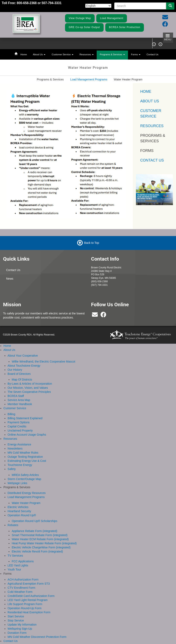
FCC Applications (23, 561)
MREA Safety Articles (25, 475)
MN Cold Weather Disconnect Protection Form (37, 637)
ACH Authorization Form (23, 580)
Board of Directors (19, 374)
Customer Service (63, 54)
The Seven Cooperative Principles (29, 392)
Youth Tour (14, 569)
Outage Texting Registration (25, 457)
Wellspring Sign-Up (20, 629)
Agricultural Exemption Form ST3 (29, 584)
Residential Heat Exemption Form (29, 612)
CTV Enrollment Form (21, 588)
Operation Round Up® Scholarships (34, 521)
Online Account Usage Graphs (27, 435)
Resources (87, 54)
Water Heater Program (26, 503)
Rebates (13, 525)
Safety (12, 469)
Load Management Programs (89, 79)
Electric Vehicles (18, 507)
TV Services (15, 556)
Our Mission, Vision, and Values (28, 388)
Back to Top (92, 243)
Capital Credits (17, 426)
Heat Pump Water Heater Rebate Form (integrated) (44, 543)
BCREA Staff (16, 396)
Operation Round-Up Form (25, 608)
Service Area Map (19, 400)
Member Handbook (20, 404)
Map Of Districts (22, 380)
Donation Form (17, 633)
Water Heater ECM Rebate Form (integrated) (40, 539)
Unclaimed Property (20, 430)
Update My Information (22, 625)
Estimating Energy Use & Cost (27, 461)
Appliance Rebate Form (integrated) (34, 531)
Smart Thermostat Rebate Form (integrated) (40, 535)
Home (24, 54)
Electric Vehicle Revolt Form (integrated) (37, 551)
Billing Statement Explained (25, 418)
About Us (39, 54)
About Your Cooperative (23, 356)
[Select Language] (98, 6)
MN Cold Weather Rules (23, 453)
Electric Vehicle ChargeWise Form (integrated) (41, 547)
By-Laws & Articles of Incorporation (30, 384)
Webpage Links (17, 483)
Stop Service (16, 620)
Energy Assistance (19, 444)
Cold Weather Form (20, 592)
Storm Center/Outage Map (24, 479)
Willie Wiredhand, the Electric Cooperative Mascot (43, 362)
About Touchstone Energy (24, 366)
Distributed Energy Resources (27, 493)
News (10, 279)
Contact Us (152, 54)
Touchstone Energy (20, 465)
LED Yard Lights (18, 565)
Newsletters (15, 449)
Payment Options (18, 422)
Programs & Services (112, 54)
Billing (11, 414)
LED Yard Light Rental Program (28, 600)
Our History (15, 370)
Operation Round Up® (22, 515)
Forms (136, 54)
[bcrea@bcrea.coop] (95, 316)
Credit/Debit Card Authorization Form (31, 596)
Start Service (16, 616)
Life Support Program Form (25, 604)
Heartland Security (19, 511)
